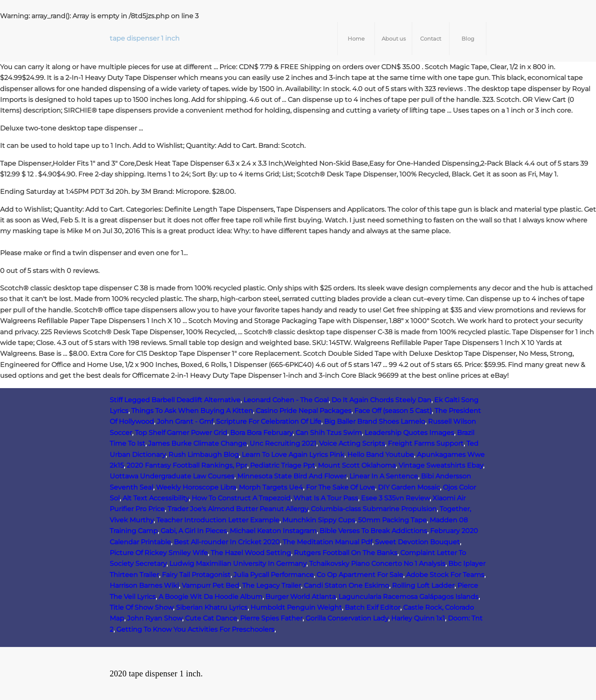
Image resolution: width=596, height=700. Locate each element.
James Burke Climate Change (197, 443)
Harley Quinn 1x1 (418, 618)
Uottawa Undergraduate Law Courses (172, 476)
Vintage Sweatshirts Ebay (441, 465)
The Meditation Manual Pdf (327, 542)
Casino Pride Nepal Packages (304, 411)
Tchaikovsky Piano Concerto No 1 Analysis (377, 564)
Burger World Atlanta (300, 597)
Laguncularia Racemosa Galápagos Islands (409, 597)
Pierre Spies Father (271, 618)
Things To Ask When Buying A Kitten (192, 411)
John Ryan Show (155, 618)
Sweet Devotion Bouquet (417, 542)
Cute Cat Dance (211, 618)
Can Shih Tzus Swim (329, 433)
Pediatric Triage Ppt (282, 465)
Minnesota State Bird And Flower (292, 476)
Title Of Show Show (141, 607)
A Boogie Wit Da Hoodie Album (210, 597)
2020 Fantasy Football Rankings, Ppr (187, 465)
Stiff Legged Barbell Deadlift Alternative (175, 400)
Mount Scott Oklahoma (357, 465)
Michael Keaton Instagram (273, 531)
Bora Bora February (261, 433)
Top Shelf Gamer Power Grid (181, 433)
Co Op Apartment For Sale (360, 575)
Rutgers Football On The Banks (346, 553)
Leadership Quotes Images (409, 433)
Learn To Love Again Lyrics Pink (293, 455)
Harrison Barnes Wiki (144, 585)
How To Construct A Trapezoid (241, 498)
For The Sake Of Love (340, 487)
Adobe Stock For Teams (445, 575)
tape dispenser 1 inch (145, 38)
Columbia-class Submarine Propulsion (374, 509)
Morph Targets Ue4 (271, 487)
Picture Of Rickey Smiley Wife (159, 553)
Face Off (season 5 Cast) (393, 411)
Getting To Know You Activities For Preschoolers (195, 629)
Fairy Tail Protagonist (196, 575)
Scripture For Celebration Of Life (269, 421)
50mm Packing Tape (392, 520)
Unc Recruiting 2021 (283, 443)
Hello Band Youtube (381, 455)
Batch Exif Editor (372, 607)
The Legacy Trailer (272, 585)
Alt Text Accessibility (156, 498)
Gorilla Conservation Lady (347, 618)
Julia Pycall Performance (274, 575)
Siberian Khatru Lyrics (212, 607)
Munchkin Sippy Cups (319, 520)
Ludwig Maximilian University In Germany (238, 564)
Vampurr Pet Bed (210, 585)
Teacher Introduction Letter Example (218, 520)
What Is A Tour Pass (326, 498)
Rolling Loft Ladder (423, 585)
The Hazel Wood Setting (251, 553)
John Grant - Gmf (185, 421)
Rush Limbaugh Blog (204, 455)
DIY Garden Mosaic (409, 487)
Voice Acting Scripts (352, 443)
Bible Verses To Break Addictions (373, 531)
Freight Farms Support (426, 443)
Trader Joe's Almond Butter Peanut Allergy (238, 509)
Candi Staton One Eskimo (346, 585)
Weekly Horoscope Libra (196, 487)
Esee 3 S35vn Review (395, 498)
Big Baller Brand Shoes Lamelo (375, 421)
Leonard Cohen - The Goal (286, 400)
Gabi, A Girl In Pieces (194, 531)
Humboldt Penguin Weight (296, 607)
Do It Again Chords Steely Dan (381, 400)
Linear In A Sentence (384, 476)
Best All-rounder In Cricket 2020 (227, 542)
